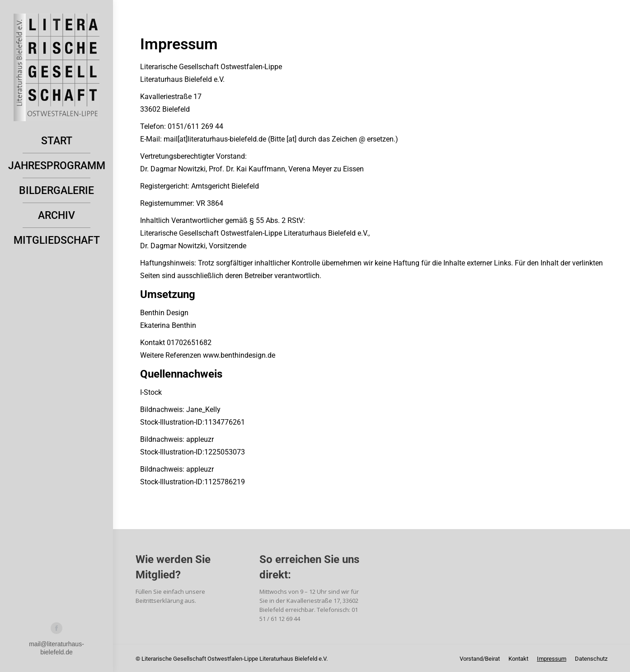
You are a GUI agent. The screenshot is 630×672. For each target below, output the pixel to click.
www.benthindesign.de (238, 355)
